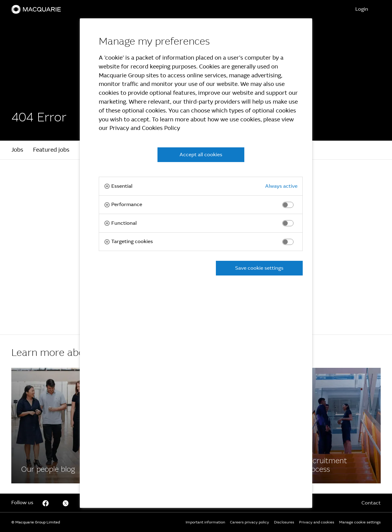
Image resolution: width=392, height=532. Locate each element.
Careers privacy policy (250, 522)
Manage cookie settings (360, 522)
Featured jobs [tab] (51, 150)
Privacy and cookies (317, 522)
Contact (371, 503)
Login (362, 9)
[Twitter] (66, 503)
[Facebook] (55, 426)
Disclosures (284, 522)
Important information (205, 522)
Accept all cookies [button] (201, 155)
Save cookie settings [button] (259, 268)
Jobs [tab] (17, 150)
